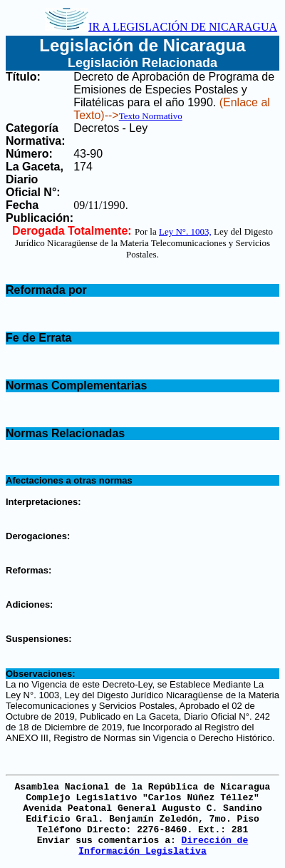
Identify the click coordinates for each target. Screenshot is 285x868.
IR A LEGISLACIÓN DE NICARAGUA (161, 27)
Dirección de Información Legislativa (163, 846)
